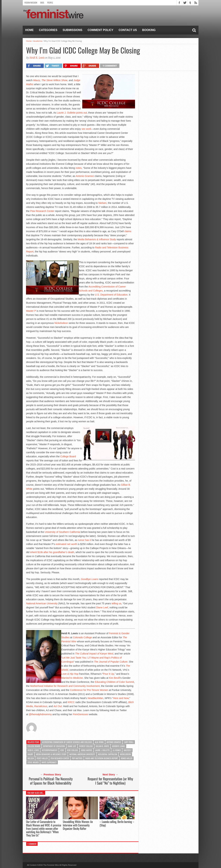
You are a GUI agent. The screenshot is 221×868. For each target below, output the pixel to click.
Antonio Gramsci (85, 176)
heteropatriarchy (50, 750)
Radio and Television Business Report (102, 758)
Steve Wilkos (33, 762)
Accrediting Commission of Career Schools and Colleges (67, 742)
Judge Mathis (87, 750)
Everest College (86, 746)
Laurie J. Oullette (66, 113)
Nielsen (102, 203)
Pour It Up (109, 674)
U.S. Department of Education (111, 295)
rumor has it (84, 540)
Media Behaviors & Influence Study (97, 239)
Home (30, 30)
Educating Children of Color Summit (114, 682)
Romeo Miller (127, 758)
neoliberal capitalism (108, 754)
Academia (38, 41)
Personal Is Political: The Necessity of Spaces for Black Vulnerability (51, 781)
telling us (116, 603)
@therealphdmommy (40, 714)
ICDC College (73, 750)
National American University (42, 603)
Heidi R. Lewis (37, 58)
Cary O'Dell (129, 742)
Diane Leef (102, 607)
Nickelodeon (61, 323)
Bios (42, 3)
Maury (30, 754)
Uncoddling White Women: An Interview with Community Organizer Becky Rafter (78, 825)
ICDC (62, 750)
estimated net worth (66, 544)
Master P (31, 311)
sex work (86, 129)
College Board (68, 456)
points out (81, 113)
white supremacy (49, 762)
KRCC (71, 702)
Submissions (72, 30)
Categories (48, 30)
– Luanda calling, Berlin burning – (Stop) (117, 823)
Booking (149, 30)
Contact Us (128, 30)
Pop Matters (77, 758)
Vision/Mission (31, 3)
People (50, 3)
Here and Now (121, 698)
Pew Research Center (42, 211)
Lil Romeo (117, 750)
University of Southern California (62, 532)
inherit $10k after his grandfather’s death (52, 552)
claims (128, 231)
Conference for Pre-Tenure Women (89, 690)
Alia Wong (99, 742)
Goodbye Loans (90, 579)
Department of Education (54, 746)
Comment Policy (100, 30)
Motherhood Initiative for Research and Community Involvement (65, 686)
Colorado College (82, 637)
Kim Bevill (114, 678)
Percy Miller (42, 758)
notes (79, 168)
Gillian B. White (102, 746)
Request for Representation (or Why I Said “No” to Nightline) (110, 781)
